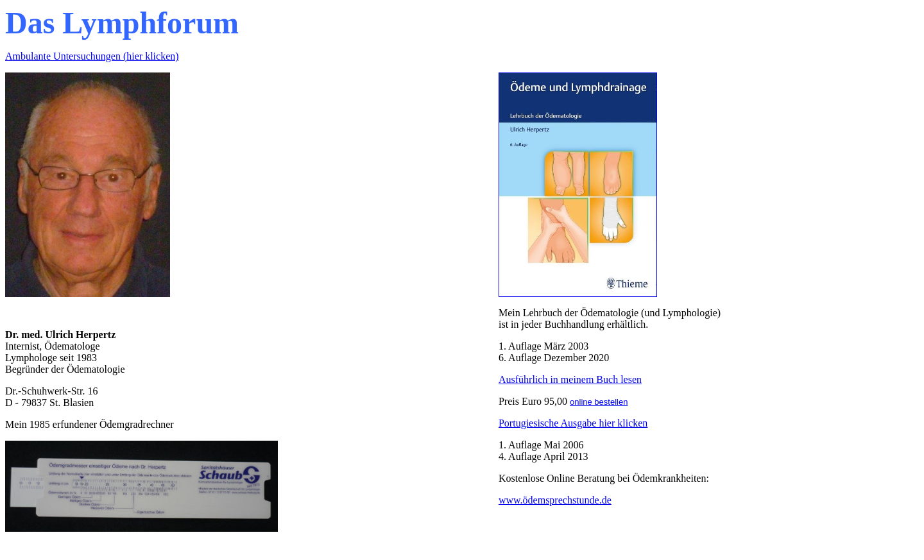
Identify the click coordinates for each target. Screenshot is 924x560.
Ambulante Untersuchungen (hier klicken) (92, 56)
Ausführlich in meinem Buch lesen (570, 379)
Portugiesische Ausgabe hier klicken (573, 423)
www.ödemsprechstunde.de (555, 500)
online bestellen (599, 402)
